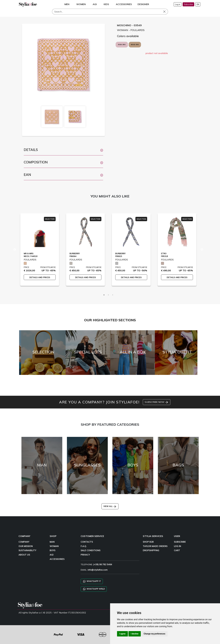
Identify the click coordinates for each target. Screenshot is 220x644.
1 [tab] (104, 295)
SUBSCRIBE (180, 542)
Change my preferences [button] (154, 634)
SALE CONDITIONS (91, 550)
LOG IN (177, 546)
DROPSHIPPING (151, 550)
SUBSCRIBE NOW (157, 402)
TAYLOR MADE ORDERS (155, 546)
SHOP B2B (148, 542)
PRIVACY (85, 555)
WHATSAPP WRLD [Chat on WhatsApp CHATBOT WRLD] (94, 589)
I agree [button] (122, 634)
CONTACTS (87, 542)
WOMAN (54, 546)
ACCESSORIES (57, 559)
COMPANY (24, 542)
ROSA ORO (122, 45)
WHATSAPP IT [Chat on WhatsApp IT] (92, 581)
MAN (52, 542)
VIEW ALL (110, 506)
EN (198, 4)
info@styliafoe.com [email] (98, 570)
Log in (178, 4)
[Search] (110, 12)
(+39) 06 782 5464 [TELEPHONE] (103, 564)
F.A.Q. (84, 546)
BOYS (53, 550)
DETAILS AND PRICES (40, 277)
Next (202, 250)
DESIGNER (143, 4)
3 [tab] (113, 295)
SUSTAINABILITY (27, 550)
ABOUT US (24, 555)
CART (177, 550)
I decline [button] (135, 634)
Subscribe (188, 4)
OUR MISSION (26, 546)
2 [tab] (108, 295)
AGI (52, 555)
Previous (15, 250)
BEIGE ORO (135, 45)
